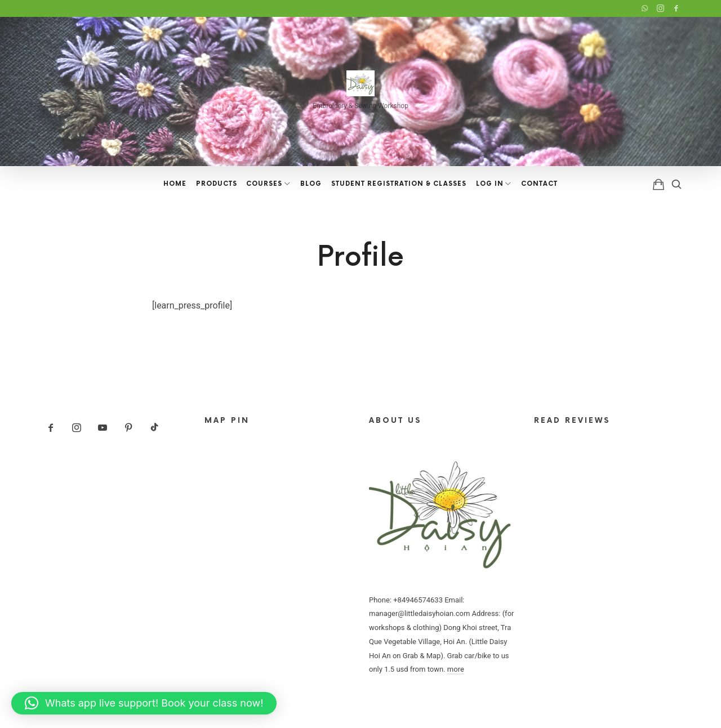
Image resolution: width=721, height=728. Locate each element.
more (456, 669)
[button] (144, 703)
